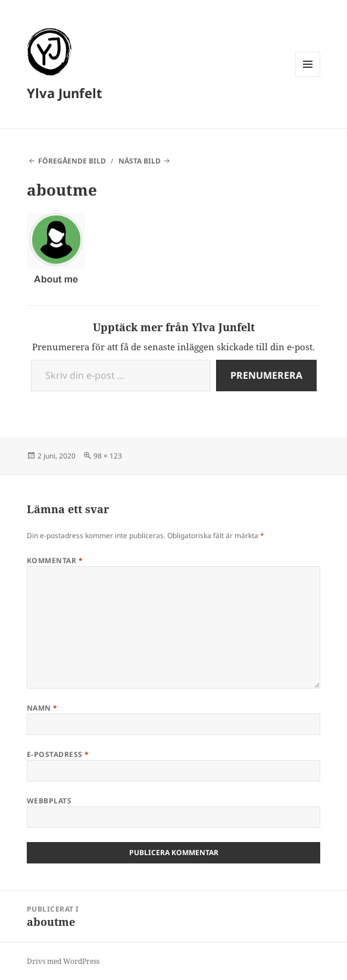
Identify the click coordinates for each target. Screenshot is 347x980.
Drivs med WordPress (63, 961)
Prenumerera (266, 375)
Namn (42, 708)
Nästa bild (140, 161)
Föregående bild (72, 161)
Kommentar (55, 560)
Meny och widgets (308, 76)
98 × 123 (108, 456)
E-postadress (58, 754)
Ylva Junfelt (65, 93)
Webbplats (49, 801)
